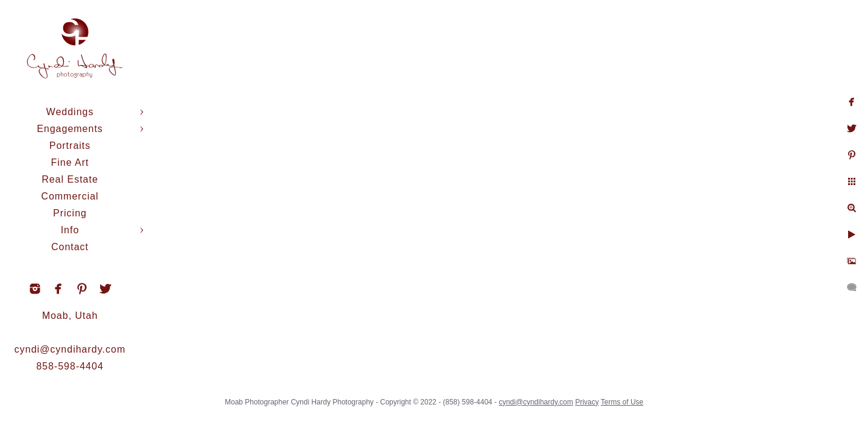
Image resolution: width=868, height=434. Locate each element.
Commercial (70, 196)
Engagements (70, 129)
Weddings (70, 112)
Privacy (587, 402)
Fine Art (70, 162)
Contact (70, 247)
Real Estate (70, 179)
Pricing (70, 213)
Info (70, 230)
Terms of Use (622, 402)
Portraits (70, 146)
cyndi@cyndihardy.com (70, 349)
